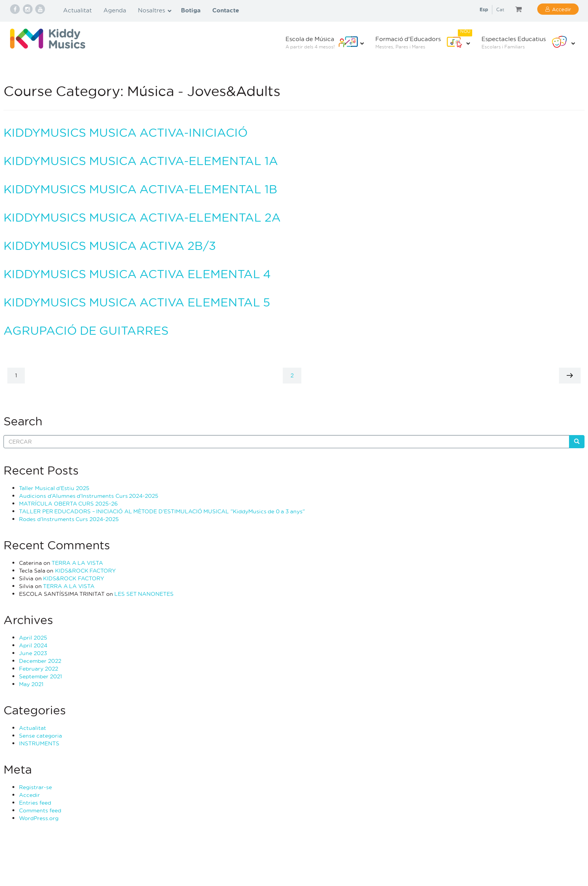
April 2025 (33, 637)
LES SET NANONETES (144, 594)
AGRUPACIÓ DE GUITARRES (86, 330)
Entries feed (35, 803)
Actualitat (33, 728)
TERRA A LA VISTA (77, 563)
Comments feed (40, 810)
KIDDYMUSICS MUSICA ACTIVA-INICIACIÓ (126, 132)
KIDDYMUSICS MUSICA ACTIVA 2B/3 (110, 245)
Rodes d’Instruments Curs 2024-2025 (69, 519)
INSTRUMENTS (39, 743)
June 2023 (33, 653)
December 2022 (40, 661)
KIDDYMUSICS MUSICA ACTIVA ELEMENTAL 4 (137, 274)
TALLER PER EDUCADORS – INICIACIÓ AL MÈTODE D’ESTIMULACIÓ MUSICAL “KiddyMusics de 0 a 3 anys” (162, 511)
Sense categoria (40, 735)
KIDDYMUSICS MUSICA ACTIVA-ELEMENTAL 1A (141, 161)
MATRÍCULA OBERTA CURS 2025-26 (68, 503)
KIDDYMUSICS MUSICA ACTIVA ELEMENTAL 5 (137, 302)
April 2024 (33, 645)
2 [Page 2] (296, 375)
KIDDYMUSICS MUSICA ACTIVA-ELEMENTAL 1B (140, 189)
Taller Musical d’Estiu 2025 (54, 488)
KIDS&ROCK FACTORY (86, 570)
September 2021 (40, 676)
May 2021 (31, 684)
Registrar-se (35, 787)
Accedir (561, 9)
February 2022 (39, 668)
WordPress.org (39, 818)
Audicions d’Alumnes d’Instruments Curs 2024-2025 (89, 496)
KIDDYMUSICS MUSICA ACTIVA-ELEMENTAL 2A (142, 217)
